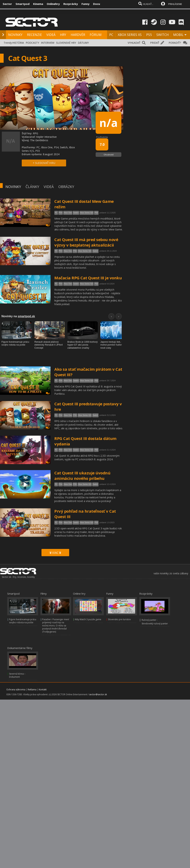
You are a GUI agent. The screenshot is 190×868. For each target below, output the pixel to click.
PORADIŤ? (175, 43)
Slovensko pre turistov (119, 619)
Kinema (38, 4)
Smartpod (23, 4)
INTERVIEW (48, 43)
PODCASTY (32, 43)
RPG (36, 133)
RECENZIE (34, 35)
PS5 (149, 35)
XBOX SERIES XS (130, 35)
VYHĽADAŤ (134, 43)
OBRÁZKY (66, 187)
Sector (7, 4)
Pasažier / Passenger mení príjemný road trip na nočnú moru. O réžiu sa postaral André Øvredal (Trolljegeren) (56, 626)
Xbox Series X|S (87, 213)
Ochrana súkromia (16, 690)
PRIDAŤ (155, 43)
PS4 (61, 213)
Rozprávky (71, 4)
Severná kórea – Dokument (17, 675)
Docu (97, 4)
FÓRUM (96, 35)
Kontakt (43, 690)
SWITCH (162, 35)
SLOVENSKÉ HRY (66, 43)
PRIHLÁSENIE (175, 4)
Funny (85, 4)
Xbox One (68, 213)
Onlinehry (53, 4)
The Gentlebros (39, 140)
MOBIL (178, 35)
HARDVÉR (78, 35)
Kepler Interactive (46, 137)
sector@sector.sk (98, 694)
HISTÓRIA (18, 43)
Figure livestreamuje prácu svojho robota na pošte (23, 621)
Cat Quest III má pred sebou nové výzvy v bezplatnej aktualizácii (86, 242)
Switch (76, 213)
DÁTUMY (83, 43)
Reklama (32, 690)
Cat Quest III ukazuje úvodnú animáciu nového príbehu (82, 476)
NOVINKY (15, 35)
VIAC (55, 553)
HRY (63, 35)
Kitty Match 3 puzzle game (88, 619)
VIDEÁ (51, 35)
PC (111, 35)
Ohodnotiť (109, 155)
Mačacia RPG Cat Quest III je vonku (88, 278)
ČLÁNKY (32, 187)
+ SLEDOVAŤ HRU (44, 163)
